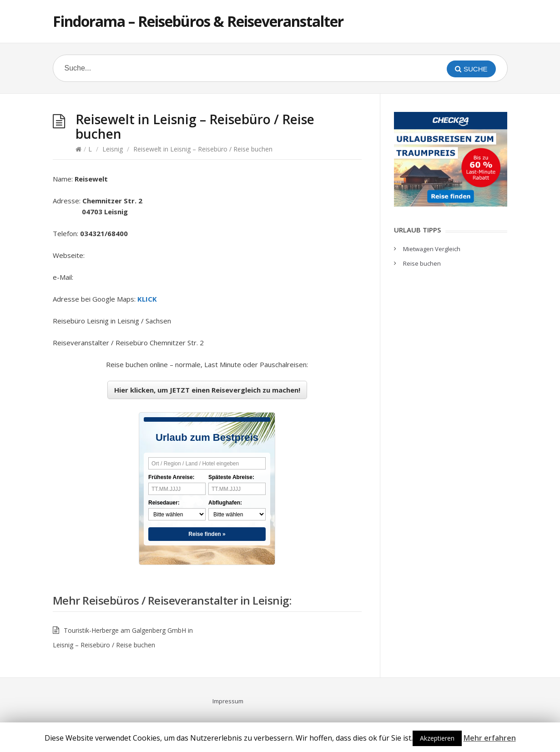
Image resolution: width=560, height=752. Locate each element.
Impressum (228, 701)
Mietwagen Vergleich (432, 249)
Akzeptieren (437, 738)
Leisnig (113, 149)
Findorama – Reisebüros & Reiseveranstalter (198, 21)
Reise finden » (207, 534)
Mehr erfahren (490, 738)
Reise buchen (422, 263)
